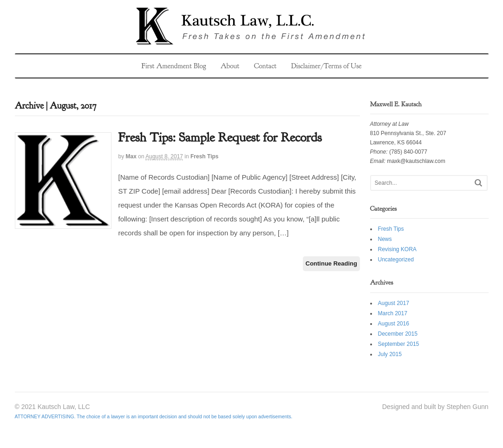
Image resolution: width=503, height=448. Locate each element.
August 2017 (394, 303)
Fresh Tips (204, 156)
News (385, 239)
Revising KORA (397, 249)
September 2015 (399, 344)
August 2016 (394, 324)
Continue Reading (331, 263)
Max (131, 156)
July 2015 (390, 354)
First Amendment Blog (173, 66)
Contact (265, 66)
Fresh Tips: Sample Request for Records (220, 137)
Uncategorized (396, 260)
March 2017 (393, 313)
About (230, 66)
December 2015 (398, 334)
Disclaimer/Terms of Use (327, 66)
